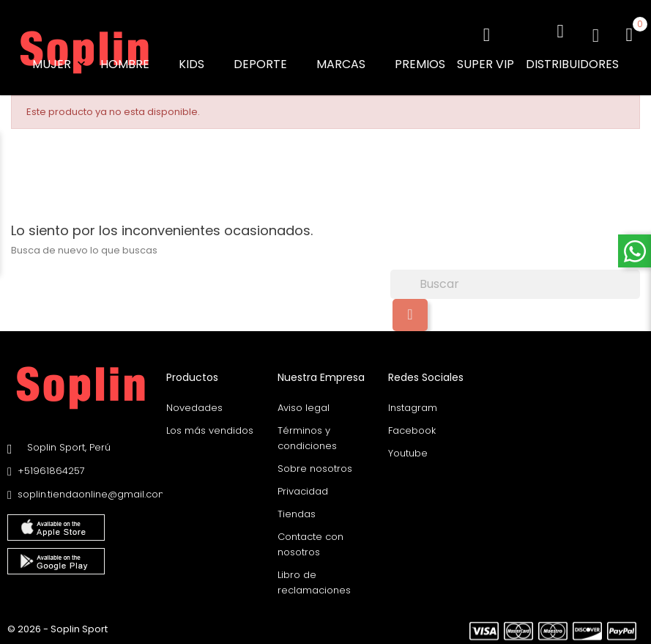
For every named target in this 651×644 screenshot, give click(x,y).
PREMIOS (420, 64)
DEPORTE (269, 64)
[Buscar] (515, 281)
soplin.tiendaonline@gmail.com (93, 491)
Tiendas (297, 510)
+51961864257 (51, 468)
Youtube (408, 449)
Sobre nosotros (315, 465)
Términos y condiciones (307, 434)
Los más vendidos (210, 427)
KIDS (200, 64)
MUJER (60, 64)
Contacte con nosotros (310, 541)
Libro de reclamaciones (314, 579)
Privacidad (303, 488)
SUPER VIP (486, 64)
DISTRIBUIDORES (572, 64)
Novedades (194, 404)
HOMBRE (134, 64)
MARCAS (350, 64)
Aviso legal (304, 404)
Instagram (413, 404)
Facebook (412, 427)
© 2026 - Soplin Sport (57, 625)
